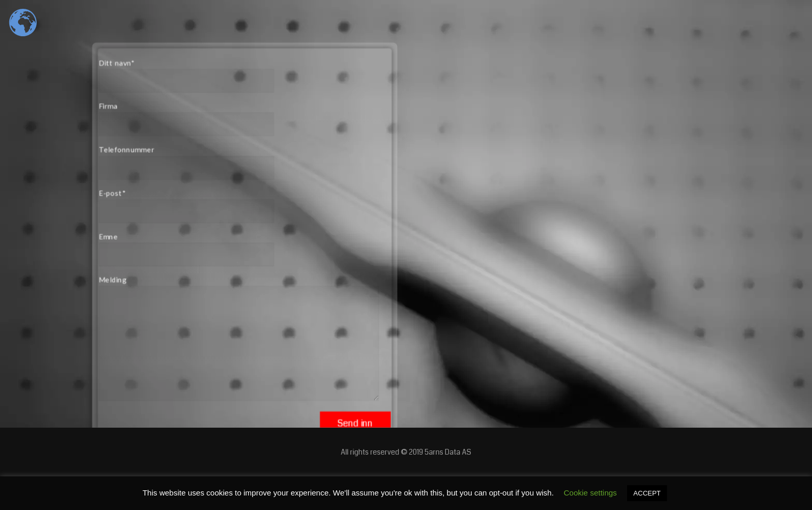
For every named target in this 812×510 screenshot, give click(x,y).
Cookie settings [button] (591, 493)
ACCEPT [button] (647, 493)
